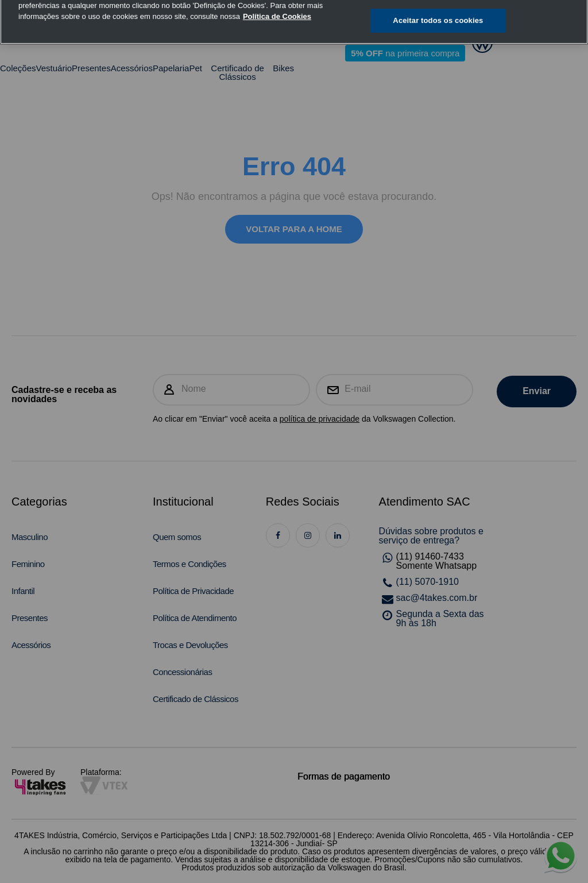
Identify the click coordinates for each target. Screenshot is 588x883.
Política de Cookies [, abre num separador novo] (277, 5)
